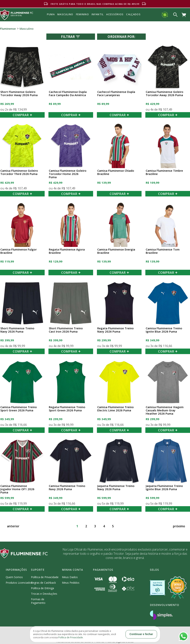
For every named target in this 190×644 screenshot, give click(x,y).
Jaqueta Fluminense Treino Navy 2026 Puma (116, 488)
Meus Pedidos (71, 583)
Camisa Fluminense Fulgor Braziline (19, 251)
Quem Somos (14, 577)
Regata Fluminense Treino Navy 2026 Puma (116, 330)
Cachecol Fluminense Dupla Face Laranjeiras (116, 94)
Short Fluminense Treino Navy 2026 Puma (17, 330)
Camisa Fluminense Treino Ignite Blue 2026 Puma (164, 330)
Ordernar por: (121, 37)
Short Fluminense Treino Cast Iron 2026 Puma (66, 330)
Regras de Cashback (43, 583)
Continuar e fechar (141, 634)
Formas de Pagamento (38, 601)
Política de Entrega (42, 588)
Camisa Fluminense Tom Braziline (163, 251)
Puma (51, 19)
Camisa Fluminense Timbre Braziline (164, 172)
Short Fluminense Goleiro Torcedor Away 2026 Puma (19, 94)
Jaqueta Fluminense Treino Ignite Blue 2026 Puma (164, 488)
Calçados (133, 14)
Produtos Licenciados (19, 583)
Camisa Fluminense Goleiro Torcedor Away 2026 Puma (165, 94)
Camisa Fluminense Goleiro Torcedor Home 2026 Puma (68, 174)
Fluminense (8, 29)
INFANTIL (98, 14)
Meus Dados (70, 577)
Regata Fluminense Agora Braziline (67, 251)
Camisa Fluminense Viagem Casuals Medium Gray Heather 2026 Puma (165, 410)
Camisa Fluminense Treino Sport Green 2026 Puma (19, 409)
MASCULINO (65, 14)
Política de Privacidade (45, 577)
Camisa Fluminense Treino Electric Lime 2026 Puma (116, 409)
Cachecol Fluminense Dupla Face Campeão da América (68, 94)
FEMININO (82, 14)
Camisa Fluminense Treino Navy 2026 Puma (67, 488)
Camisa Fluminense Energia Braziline (116, 251)
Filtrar (71, 37)
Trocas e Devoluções (44, 594)
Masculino (27, 29)
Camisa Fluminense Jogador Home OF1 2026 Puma (17, 489)
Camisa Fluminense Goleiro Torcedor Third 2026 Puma (19, 172)
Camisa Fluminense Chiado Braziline (116, 172)
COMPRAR (22, 115)
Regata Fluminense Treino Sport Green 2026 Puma (67, 409)
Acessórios (115, 23)
